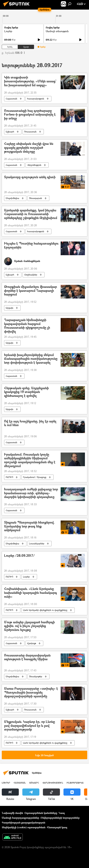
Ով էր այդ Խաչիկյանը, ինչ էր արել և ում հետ (30, 423)
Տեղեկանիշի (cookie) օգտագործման (24, 827)
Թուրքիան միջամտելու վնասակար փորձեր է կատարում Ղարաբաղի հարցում (30, 291)
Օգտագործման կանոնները (41, 813)
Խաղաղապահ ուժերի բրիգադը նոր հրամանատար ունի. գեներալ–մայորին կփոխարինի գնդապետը (31, 493)
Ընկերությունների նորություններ (60, 818)
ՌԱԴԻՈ (9, 477)
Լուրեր (8, 31)
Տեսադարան (36, 198)
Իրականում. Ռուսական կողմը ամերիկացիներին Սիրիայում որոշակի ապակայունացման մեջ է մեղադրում (30, 460)
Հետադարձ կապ (57, 827)
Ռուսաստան (30, 132)
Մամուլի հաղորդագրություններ (20, 818)
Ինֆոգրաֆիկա (75, 783)
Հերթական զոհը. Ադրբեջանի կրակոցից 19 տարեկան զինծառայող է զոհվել (26, 392)
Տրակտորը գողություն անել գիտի (30, 177)
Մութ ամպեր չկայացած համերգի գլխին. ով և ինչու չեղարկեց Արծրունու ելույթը (29, 626)
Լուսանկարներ (37, 543)
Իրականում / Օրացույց (35, 477)
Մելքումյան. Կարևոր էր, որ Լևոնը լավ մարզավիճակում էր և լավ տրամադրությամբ (30, 726)
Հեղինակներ (31, 275)
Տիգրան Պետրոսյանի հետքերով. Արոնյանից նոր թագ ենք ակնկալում (29, 526)
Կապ (62, 813)
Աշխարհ (10, 132)
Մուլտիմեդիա (12, 198)
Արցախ (9, 308)
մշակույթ (32, 643)
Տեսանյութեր (36, 676)
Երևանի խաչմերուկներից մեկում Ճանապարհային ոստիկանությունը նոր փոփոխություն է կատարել (31, 359)
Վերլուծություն (34, 165)
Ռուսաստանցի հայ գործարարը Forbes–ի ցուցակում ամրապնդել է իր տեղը (30, 115)
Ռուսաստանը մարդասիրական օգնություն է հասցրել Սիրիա (27, 657)
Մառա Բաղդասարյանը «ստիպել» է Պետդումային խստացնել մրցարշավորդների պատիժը (31, 692)
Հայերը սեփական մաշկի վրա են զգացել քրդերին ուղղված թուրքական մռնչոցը (29, 148)
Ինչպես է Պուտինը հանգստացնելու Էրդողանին (31, 246)
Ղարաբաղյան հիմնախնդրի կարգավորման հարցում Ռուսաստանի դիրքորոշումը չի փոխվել (27, 326)
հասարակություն (36, 99)
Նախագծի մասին (12, 813)
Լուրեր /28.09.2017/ (19, 556)
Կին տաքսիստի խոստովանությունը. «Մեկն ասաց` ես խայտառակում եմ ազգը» (30, 81)
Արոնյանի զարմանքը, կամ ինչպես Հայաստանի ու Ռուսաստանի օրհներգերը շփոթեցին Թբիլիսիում (31, 214)
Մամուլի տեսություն (57, 31)
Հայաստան (11, 99)
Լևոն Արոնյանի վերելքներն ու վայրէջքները (45, 610)
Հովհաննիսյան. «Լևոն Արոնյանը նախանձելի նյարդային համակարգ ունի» (30, 593)
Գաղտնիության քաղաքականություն (23, 822)
